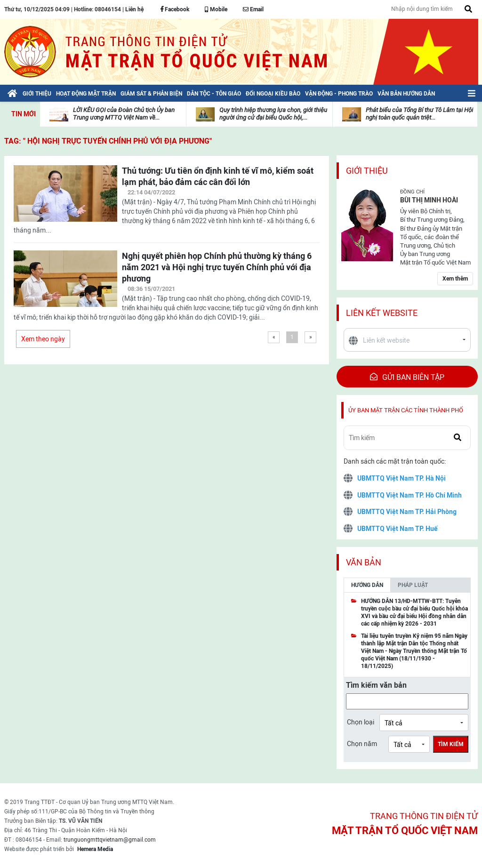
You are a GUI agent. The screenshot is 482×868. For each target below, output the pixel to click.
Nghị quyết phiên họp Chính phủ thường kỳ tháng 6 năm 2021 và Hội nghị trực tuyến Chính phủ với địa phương (217, 267)
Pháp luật (413, 585)
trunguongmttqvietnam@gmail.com (110, 840)
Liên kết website (382, 313)
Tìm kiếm (451, 744)
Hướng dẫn (367, 585)
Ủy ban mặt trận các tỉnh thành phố (406, 410)
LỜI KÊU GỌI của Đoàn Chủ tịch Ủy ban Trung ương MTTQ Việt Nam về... (124, 114)
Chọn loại (361, 722)
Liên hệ (134, 9)
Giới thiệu (367, 171)
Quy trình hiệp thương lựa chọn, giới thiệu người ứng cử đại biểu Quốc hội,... (273, 114)
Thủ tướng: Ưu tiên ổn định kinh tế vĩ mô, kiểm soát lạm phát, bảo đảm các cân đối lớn (218, 176)
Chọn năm (362, 744)
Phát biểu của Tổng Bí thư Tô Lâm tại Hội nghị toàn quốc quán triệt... (419, 114)
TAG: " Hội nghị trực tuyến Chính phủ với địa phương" (108, 141)
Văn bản (364, 562)
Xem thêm (455, 279)
